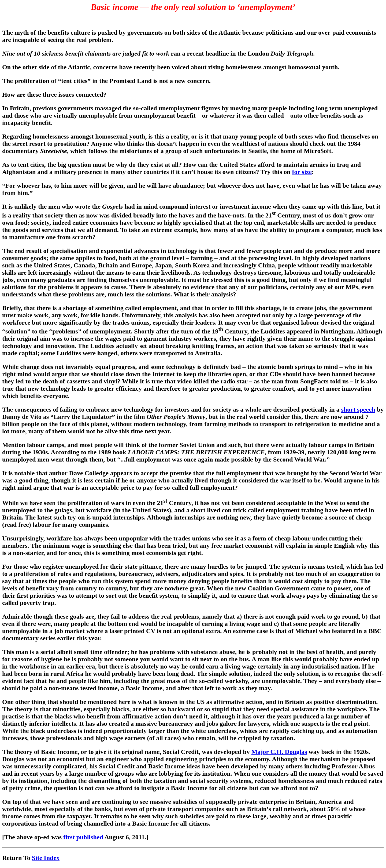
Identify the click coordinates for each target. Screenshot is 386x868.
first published (83, 837)
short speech (358, 409)
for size (302, 172)
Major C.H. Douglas (279, 752)
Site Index (46, 858)
